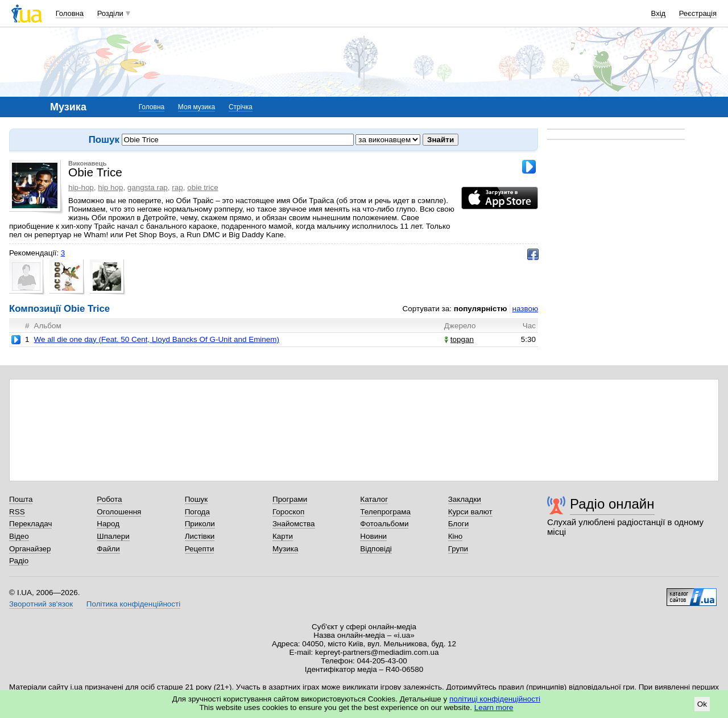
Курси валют (470, 512)
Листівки (200, 536)
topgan (459, 339)
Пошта (21, 499)
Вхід (659, 13)
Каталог (374, 499)
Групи (458, 549)
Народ (108, 524)
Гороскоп (288, 512)
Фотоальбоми (384, 524)
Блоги (459, 524)
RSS (17, 512)
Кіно (456, 536)
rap (177, 187)
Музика (285, 549)
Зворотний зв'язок (41, 604)
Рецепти (200, 549)
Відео (19, 536)
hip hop (110, 187)
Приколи (200, 524)
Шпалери (113, 536)
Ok (702, 704)
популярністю (481, 309)
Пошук (197, 499)
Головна (70, 13)
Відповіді (376, 549)
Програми (290, 499)
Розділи (110, 13)
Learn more (494, 707)
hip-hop (81, 187)
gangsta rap (148, 187)
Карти (283, 536)
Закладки (465, 499)
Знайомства (294, 524)
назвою (525, 309)
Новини (373, 536)
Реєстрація (698, 13)
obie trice (203, 187)
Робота (109, 499)
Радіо (19, 561)
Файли (108, 549)
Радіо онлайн (612, 504)
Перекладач (30, 524)
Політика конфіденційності (133, 604)
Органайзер (30, 549)
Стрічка (241, 107)
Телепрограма (385, 512)
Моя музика (197, 107)
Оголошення (119, 512)
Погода (197, 512)
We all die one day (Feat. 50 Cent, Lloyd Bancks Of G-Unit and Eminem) (156, 339)
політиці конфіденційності (495, 699)
